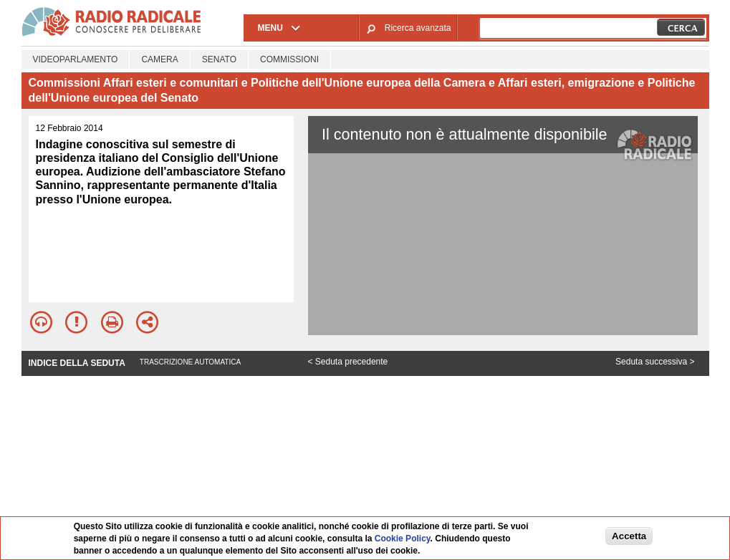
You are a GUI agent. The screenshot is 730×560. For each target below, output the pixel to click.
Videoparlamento (76, 59)
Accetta (629, 536)
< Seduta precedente (348, 362)
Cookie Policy (403, 539)
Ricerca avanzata (418, 28)
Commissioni (289, 59)
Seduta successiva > (655, 362)
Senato (219, 59)
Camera (159, 59)
